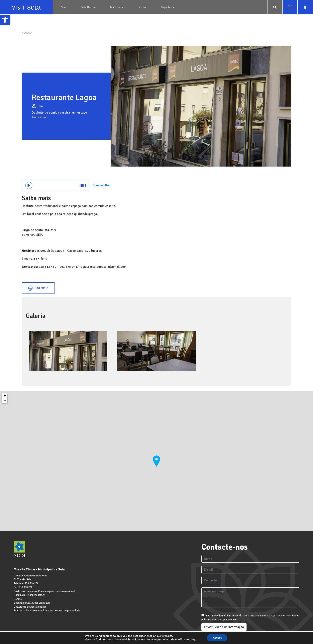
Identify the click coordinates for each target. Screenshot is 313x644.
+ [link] (5, 396)
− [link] (5, 401)
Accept (217, 638)
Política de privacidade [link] (67, 611)
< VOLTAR (27, 33)
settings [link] (191, 640)
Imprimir (38, 288)
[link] (5, 20)
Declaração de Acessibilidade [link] (30, 607)
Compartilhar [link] (102, 185)
